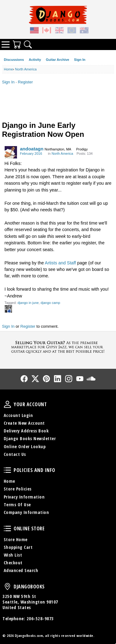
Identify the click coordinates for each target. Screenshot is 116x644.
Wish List (13, 555)
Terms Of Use (17, 505)
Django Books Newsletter (30, 438)
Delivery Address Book (26, 431)
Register (25, 82)
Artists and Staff (60, 263)
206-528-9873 (40, 619)
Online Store (7, 528)
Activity (35, 60)
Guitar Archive (57, 60)
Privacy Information (24, 497)
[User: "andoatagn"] (11, 152)
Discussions (14, 60)
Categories (6, 44)
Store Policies (18, 489)
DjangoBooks (7, 587)
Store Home (16, 539)
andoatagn (32, 149)
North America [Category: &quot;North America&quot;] (62, 154)
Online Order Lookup (25, 446)
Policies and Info (7, 470)
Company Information (26, 512)
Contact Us (15, 454)
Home (9, 481)
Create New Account (24, 423)
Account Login (18, 415)
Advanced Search (21, 570)
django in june (28, 303)
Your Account (7, 404)
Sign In (80, 60)
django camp (50, 303)
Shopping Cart (18, 547)
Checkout (13, 563)
